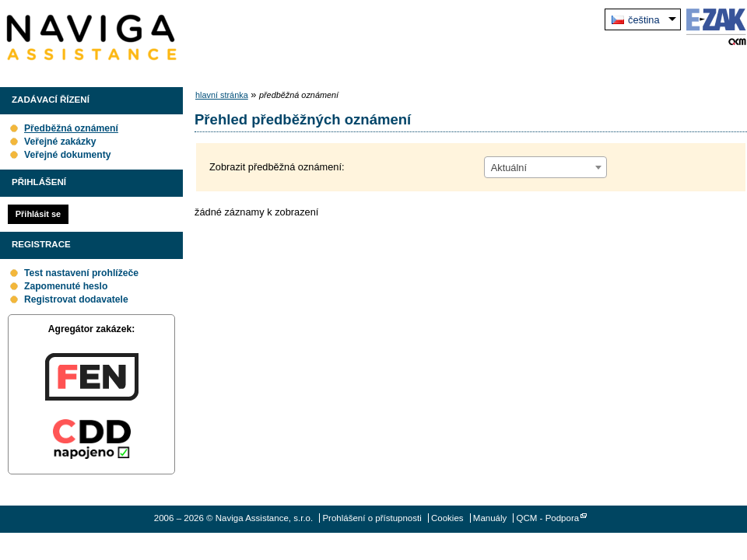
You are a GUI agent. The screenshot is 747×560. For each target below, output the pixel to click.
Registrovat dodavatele (76, 299)
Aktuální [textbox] (509, 168)
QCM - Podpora (548, 518)
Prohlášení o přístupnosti (372, 518)
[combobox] (545, 167)
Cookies (447, 518)
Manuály (490, 518)
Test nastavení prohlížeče (81, 273)
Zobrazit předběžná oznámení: (277, 167)
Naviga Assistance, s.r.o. (91, 38)
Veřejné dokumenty (67, 155)
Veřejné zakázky (60, 142)
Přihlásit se (38, 214)
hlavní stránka (222, 95)
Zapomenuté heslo (66, 286)
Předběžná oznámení (71, 128)
